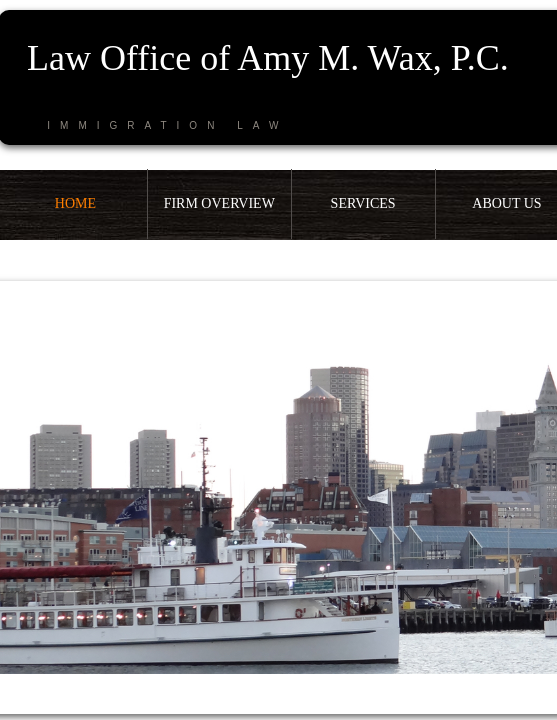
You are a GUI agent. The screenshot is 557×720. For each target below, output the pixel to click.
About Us (506, 203)
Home (75, 203)
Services (363, 203)
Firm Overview (219, 203)
